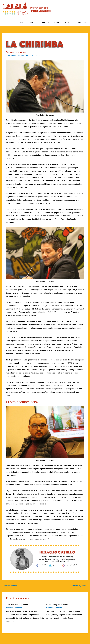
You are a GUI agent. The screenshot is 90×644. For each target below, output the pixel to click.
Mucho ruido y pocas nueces (57, 605)
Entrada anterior (9, 586)
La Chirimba (33, 22)
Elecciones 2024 (80, 22)
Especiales (57, 22)
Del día (67, 22)
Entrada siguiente (80, 586)
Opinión (44, 22)
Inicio (22, 22)
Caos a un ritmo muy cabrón (17, 605)
